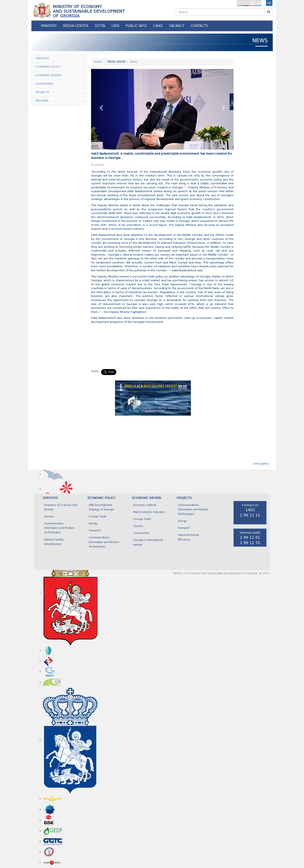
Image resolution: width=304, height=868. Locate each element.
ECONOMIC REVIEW (147, 498)
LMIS (115, 26)
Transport (95, 531)
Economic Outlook (145, 505)
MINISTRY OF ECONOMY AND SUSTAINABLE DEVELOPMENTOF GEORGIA (89, 11)
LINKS (158, 26)
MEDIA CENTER (76, 26)
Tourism (49, 517)
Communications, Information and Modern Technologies (104, 542)
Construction (141, 533)
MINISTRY (49, 26)
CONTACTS (199, 26)
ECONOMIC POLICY (101, 498)
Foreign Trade (98, 517)
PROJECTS (184, 498)
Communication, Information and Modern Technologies (59, 528)
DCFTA (100, 26)
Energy (93, 524)
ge (269, 3)
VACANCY (177, 26)
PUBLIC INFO (136, 26)
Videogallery (261, 464)
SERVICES (50, 498)
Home (98, 62)
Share (95, 371)
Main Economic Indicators (149, 512)
